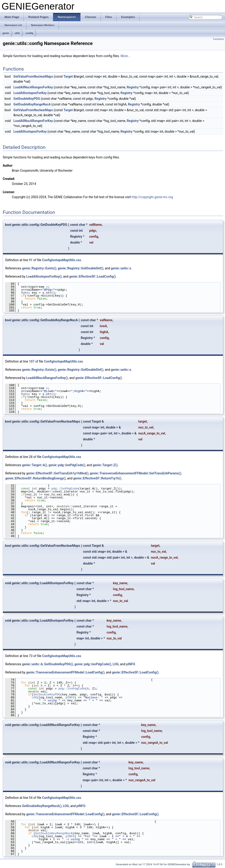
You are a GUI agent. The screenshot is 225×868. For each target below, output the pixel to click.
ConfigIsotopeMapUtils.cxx (62, 260)
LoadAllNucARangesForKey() (47, 378)
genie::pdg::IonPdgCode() (67, 465)
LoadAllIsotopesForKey (30, 93)
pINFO (131, 664)
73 (31, 656)
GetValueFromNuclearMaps (33, 76)
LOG (116, 664)
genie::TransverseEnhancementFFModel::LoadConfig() (65, 672)
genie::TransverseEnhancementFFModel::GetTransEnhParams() (135, 473)
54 (31, 798)
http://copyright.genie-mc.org (152, 197)
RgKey (25, 293)
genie (6, 33)
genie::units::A (32, 664)
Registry (133, 87)
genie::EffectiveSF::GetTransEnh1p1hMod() (57, 473)
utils (17, 33)
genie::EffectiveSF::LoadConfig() (92, 276)
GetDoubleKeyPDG (27, 99)
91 (31, 260)
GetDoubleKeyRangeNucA (32, 104)
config (29, 33)
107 (32, 361)
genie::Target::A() (34, 465)
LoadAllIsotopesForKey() (44, 276)
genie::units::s (121, 268)
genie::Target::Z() (105, 465)
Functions (219, 39)
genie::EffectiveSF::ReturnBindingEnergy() (35, 478)
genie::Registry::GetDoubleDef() (80, 268)
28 (31, 457)
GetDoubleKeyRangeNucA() (42, 806)
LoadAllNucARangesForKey (33, 87)
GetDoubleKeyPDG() (59, 664)
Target (68, 76)
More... (125, 56)
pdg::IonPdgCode (65, 489)
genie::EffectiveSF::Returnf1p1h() (97, 478)
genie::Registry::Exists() (39, 268)
